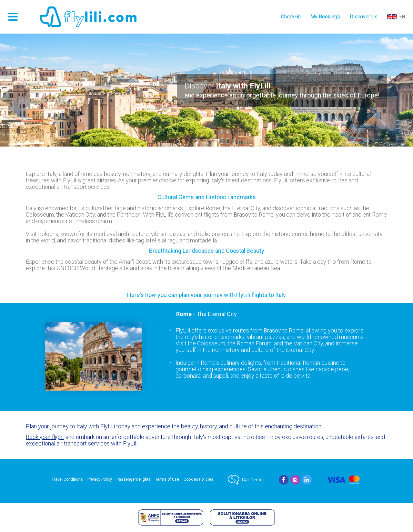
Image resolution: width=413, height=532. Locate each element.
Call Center (253, 480)
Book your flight (45, 437)
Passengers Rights (134, 479)
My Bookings (325, 17)
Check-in (291, 17)
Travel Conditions (67, 479)
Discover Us (364, 17)
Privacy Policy (100, 479)
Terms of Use (167, 479)
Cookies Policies (198, 479)
